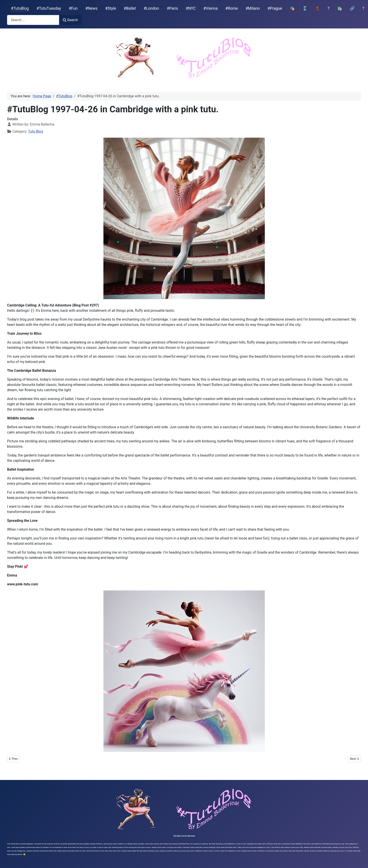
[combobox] (33, 20)
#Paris (172, 8)
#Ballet (130, 8)
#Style (111, 8)
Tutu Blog (36, 131)
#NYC (191, 8)
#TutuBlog (20, 8)
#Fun (73, 8)
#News (91, 8)
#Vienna (210, 8)
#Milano (253, 8)
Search (70, 20)
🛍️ (340, 8)
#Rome (232, 8)
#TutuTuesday (49, 8)
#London (151, 8)
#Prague (275, 8)
